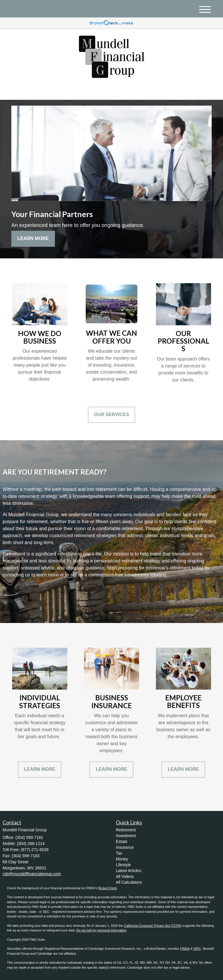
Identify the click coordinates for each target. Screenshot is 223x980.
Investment (126, 836)
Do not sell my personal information (101, 930)
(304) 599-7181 (161, 90)
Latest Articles (128, 871)
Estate (122, 841)
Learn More (33, 238)
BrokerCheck (108, 888)
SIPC (197, 949)
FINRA (185, 949)
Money (122, 859)
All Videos (125, 876)
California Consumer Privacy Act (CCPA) (153, 926)
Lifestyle (123, 865)
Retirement (126, 830)
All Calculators (129, 882)
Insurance (125, 847)
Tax (119, 853)
